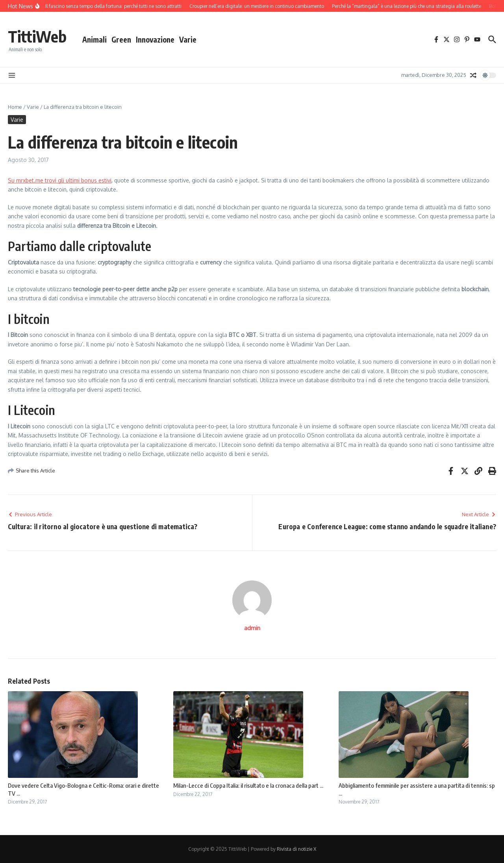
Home (15, 107)
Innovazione (155, 39)
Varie (188, 39)
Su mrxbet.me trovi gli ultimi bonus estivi (60, 180)
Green (121, 39)
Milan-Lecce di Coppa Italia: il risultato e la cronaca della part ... (248, 785)
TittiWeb (37, 36)
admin (252, 628)
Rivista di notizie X (296, 849)
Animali (94, 39)
